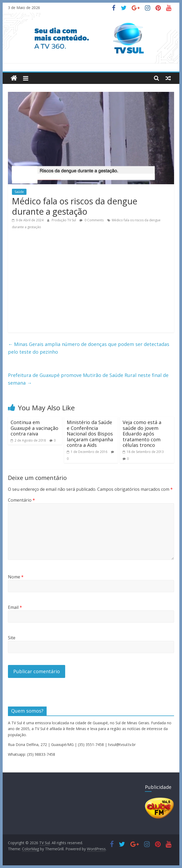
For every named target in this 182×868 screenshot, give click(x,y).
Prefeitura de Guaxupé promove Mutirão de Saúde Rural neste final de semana (88, 379)
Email (15, 607)
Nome (16, 577)
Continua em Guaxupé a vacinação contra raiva (34, 428)
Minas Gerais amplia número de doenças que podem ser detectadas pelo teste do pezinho (89, 348)
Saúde (19, 192)
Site (12, 638)
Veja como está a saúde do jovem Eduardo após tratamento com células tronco (142, 434)
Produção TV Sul (64, 220)
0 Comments (92, 220)
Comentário (21, 500)
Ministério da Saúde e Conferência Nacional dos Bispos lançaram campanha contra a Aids (90, 434)
